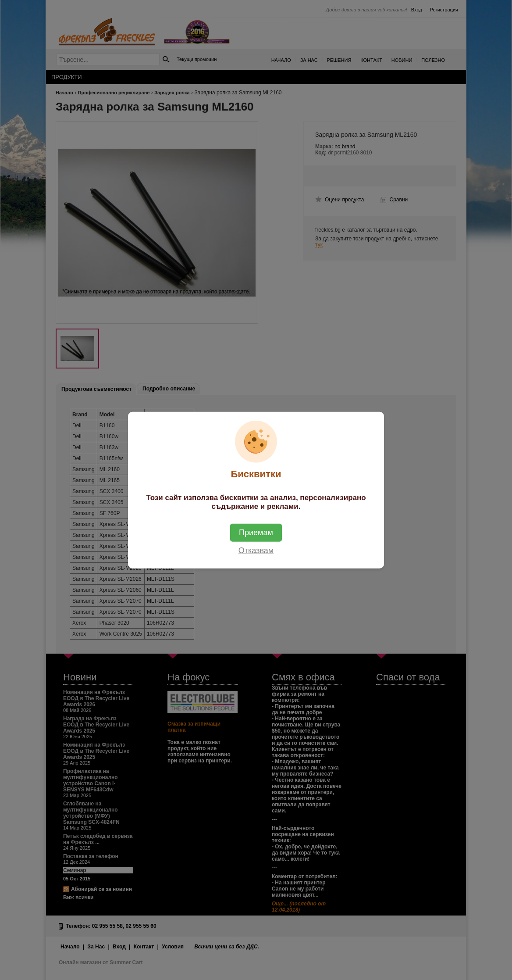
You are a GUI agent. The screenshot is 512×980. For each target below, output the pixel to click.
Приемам (256, 532)
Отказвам (256, 550)
